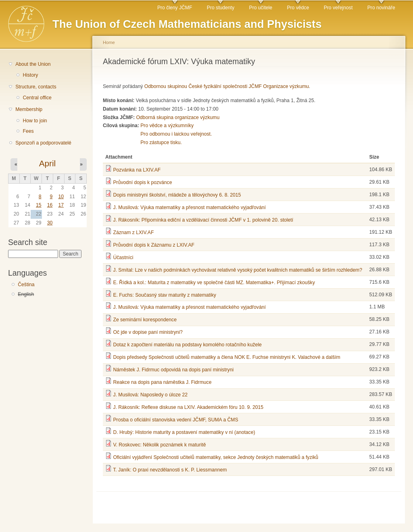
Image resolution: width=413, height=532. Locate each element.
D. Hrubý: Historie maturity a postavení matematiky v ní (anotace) (184, 432)
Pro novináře (381, 8)
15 (39, 205)
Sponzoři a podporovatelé (43, 143)
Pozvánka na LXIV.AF (137, 170)
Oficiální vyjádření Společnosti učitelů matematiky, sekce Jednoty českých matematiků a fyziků (216, 457)
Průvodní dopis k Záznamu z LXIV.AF (154, 245)
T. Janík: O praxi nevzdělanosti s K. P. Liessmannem (170, 470)
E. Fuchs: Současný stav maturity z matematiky (164, 295)
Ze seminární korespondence (145, 320)
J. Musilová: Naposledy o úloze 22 (150, 395)
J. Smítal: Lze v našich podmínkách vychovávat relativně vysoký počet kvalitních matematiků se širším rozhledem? (238, 270)
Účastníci (123, 258)
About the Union (33, 64)
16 (50, 205)
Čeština (26, 285)
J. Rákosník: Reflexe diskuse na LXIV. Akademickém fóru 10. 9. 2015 (188, 407)
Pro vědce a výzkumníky (167, 126)
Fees (28, 131)
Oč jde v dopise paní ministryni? (148, 332)
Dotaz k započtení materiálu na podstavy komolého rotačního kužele (187, 345)
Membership (29, 109)
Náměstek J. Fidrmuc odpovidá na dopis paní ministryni (173, 370)
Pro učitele (261, 8)
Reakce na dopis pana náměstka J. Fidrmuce (162, 382)
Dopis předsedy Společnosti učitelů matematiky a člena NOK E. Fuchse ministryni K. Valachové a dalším (226, 357)
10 (61, 197)
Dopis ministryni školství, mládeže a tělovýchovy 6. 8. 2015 (177, 195)
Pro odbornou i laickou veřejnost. (176, 134)
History (30, 75)
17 (61, 205)
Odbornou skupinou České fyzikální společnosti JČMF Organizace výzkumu (227, 86)
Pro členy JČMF (175, 8)
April (47, 163)
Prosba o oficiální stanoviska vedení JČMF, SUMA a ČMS (175, 420)
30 (50, 223)
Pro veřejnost (338, 8)
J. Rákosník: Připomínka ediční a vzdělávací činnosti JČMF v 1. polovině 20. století (203, 220)
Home (109, 42)
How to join (35, 121)
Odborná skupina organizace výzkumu (178, 117)
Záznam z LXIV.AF (133, 232)
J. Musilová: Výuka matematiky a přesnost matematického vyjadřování (189, 207)
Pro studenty (221, 8)
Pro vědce (298, 8)
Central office (37, 98)
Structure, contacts (36, 87)
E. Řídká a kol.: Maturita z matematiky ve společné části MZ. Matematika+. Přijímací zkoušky (214, 283)
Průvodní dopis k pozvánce (142, 182)
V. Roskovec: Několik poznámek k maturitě (159, 445)
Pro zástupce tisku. (161, 142)
